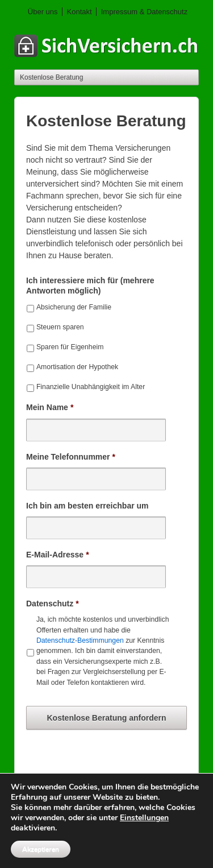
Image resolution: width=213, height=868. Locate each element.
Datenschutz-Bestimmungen (80, 640)
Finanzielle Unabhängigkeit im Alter (91, 387)
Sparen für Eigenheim (70, 347)
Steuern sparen (60, 327)
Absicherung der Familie (74, 307)
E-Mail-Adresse (58, 555)
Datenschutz (53, 604)
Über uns (43, 12)
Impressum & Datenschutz (144, 12)
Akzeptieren (41, 849)
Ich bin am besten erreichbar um (87, 506)
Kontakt (80, 12)
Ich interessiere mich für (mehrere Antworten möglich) (90, 286)
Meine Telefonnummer (71, 457)
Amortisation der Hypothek (77, 367)
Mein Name (50, 407)
